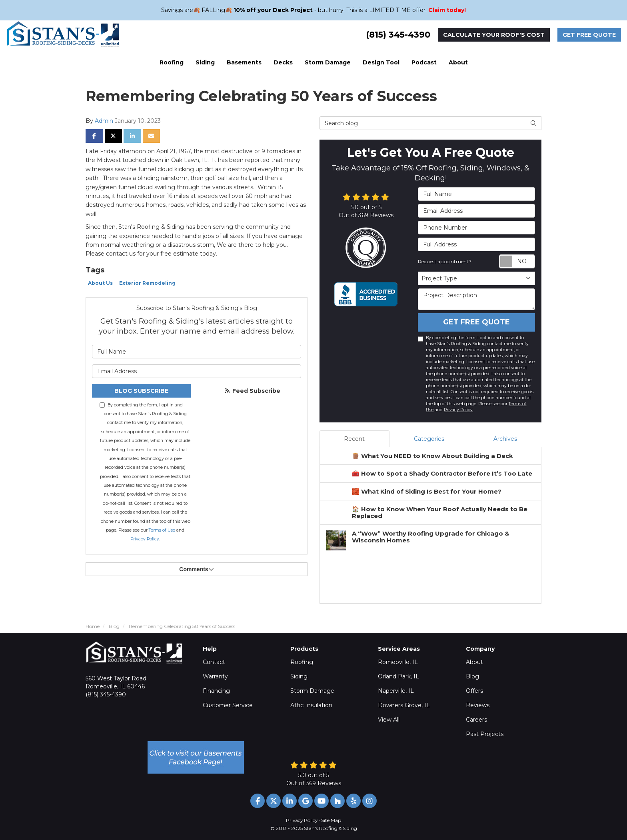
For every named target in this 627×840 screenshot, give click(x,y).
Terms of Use (162, 530)
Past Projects (485, 734)
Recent (354, 439)
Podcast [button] (424, 62)
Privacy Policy (145, 539)
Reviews (478, 705)
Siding (299, 676)
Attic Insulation (311, 705)
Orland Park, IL (398, 676)
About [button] (458, 62)
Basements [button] (244, 62)
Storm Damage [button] (328, 62)
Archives (505, 439)
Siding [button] (205, 62)
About (474, 662)
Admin (104, 121)
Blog (472, 676)
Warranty (215, 676)
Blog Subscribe (141, 391)
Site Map (331, 820)
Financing (216, 691)
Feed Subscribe (252, 391)
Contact (214, 662)
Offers (474, 691)
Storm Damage (312, 691)
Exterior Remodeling (147, 283)
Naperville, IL (396, 691)
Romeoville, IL (398, 662)
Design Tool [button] (381, 62)
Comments (196, 569)
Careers (476, 720)
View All (389, 720)
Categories (429, 439)
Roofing (302, 662)
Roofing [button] (172, 62)
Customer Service (228, 705)
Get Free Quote (589, 35)
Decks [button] (283, 62)
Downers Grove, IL (404, 705)
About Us (100, 283)
